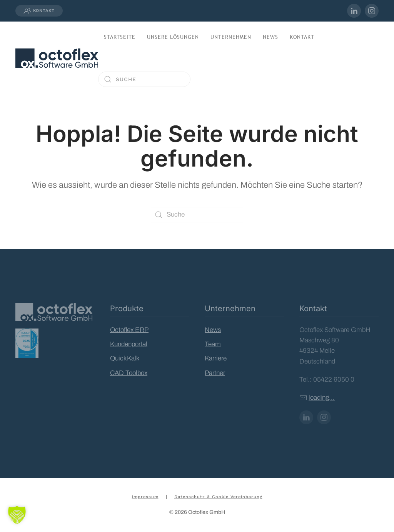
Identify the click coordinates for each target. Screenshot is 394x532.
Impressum (145, 497)
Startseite (120, 37)
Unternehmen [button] (231, 37)
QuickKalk (125, 358)
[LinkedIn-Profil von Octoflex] (306, 417)
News (270, 37)
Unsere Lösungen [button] (173, 37)
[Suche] (144, 79)
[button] (17, 515)
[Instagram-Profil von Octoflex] (372, 11)
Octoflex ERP (129, 330)
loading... (322, 398)
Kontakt (39, 11)
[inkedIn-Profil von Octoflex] (354, 11)
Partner (215, 373)
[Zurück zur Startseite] (57, 58)
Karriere (216, 358)
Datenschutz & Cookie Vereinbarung (218, 497)
